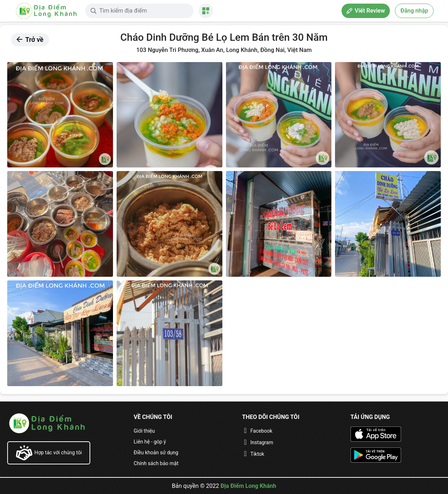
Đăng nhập (414, 11)
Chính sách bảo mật (156, 463)
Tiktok (257, 454)
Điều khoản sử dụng (156, 453)
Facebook (262, 431)
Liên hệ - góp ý (150, 442)
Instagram (262, 442)
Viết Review (366, 11)
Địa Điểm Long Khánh (248, 486)
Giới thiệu (144, 431)
